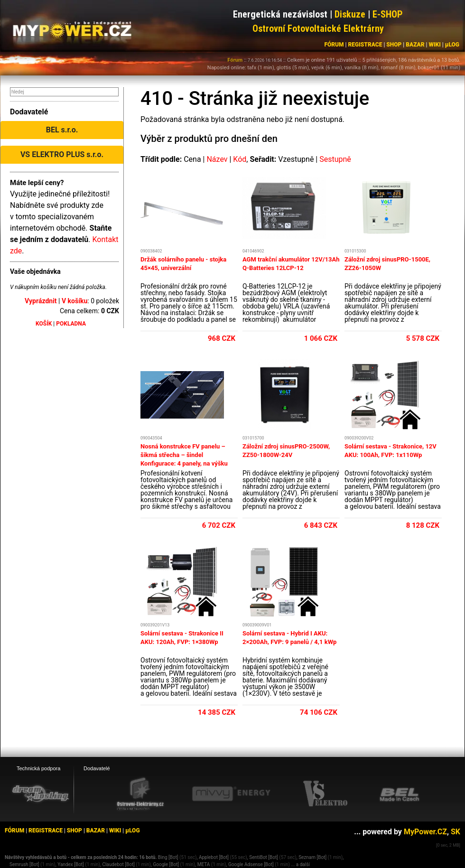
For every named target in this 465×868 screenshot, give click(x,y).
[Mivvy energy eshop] (231, 793)
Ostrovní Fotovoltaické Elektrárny (318, 28)
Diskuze (350, 14)
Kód (240, 159)
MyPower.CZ (425, 832)
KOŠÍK (44, 324)
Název (217, 159)
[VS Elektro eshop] (325, 794)
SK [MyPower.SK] (456, 832)
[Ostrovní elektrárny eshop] (140, 794)
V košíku (74, 301)
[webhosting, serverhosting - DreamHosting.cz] (40, 793)
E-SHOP (388, 14)
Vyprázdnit (41, 301)
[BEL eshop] (400, 794)
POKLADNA (71, 324)
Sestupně (335, 159)
